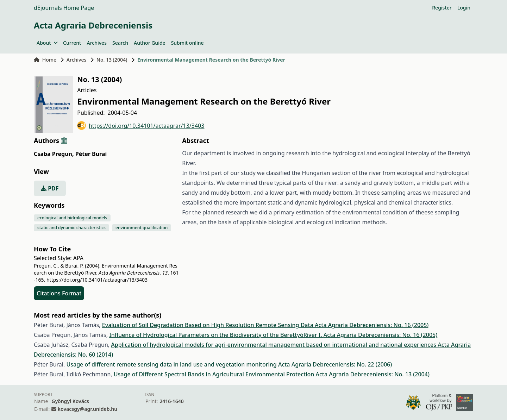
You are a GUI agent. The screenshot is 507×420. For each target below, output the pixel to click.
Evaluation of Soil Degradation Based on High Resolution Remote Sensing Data (208, 325)
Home (45, 60)
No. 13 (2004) (112, 60)
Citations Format (59, 293)
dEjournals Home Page (64, 8)
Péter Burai (91, 154)
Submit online (187, 43)
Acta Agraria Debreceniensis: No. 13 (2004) (373, 374)
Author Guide (150, 43)
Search (120, 43)
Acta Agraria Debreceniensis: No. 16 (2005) (372, 325)
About (47, 43)
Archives (96, 43)
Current (72, 43)
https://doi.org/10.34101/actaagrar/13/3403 (141, 126)
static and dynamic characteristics (71, 228)
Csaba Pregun (54, 154)
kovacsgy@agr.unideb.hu (87, 409)
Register (442, 8)
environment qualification (142, 228)
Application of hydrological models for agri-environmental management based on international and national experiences (274, 345)
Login (464, 8)
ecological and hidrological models (72, 218)
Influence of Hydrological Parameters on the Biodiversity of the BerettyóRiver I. (216, 335)
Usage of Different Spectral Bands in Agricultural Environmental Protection (215, 374)
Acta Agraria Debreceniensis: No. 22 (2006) (335, 364)
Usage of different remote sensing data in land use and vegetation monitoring (172, 364)
